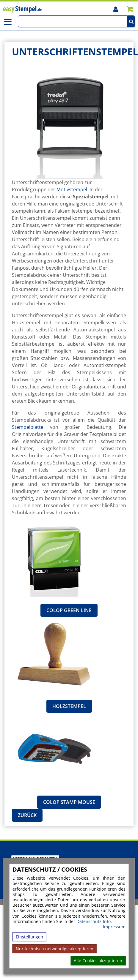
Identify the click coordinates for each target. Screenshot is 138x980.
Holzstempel (69, 706)
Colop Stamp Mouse (69, 802)
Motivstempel (72, 189)
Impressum (114, 927)
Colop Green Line (69, 610)
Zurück (27, 815)
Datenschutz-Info (94, 921)
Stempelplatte (28, 427)
